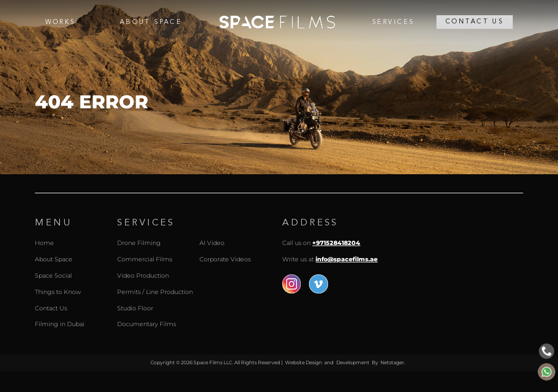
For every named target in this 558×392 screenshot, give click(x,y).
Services (393, 22)
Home (277, 22)
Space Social (53, 276)
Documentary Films (147, 324)
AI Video (212, 243)
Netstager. (393, 363)
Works (60, 22)
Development (353, 363)
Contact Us (475, 22)
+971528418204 (336, 243)
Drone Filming (139, 243)
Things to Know (58, 292)
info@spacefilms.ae (347, 259)
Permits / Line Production (155, 292)
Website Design (304, 363)
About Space (151, 22)
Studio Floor (135, 308)
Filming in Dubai (60, 324)
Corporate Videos (225, 259)
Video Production (143, 276)
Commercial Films (145, 259)
